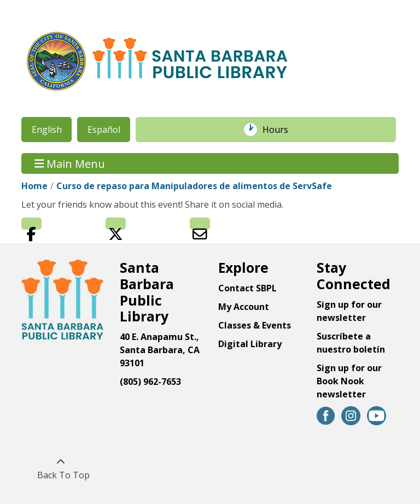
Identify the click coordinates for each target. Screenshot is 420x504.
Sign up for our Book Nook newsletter (349, 381)
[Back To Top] (60, 468)
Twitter (116, 224)
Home (34, 186)
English (47, 130)
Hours (281, 130)
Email (200, 224)
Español (104, 130)
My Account (244, 307)
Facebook (31, 224)
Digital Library (250, 344)
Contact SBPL (247, 288)
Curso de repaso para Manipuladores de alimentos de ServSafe (194, 186)
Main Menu (70, 163)
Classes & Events (255, 325)
